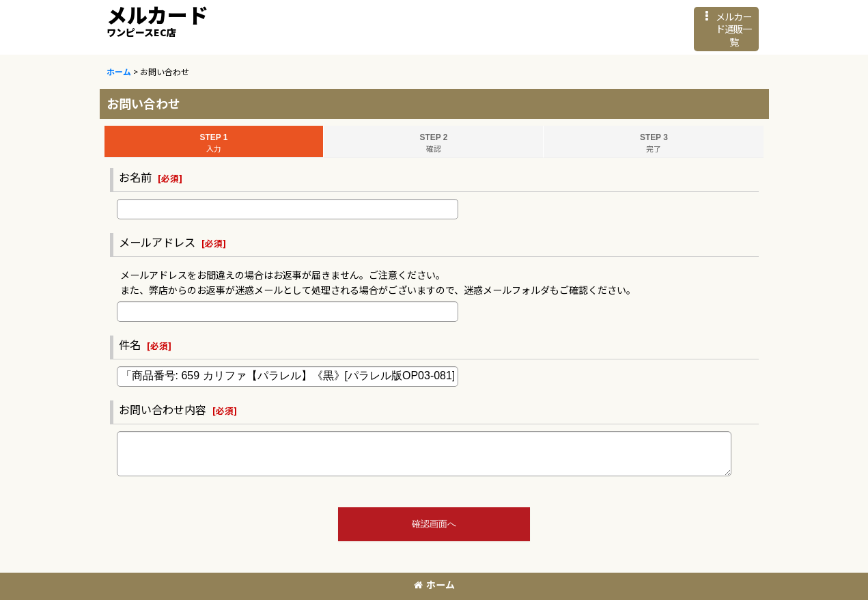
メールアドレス (157, 242)
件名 (130, 344)
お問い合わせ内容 (163, 409)
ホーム (434, 584)
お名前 (135, 177)
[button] (726, 29)
